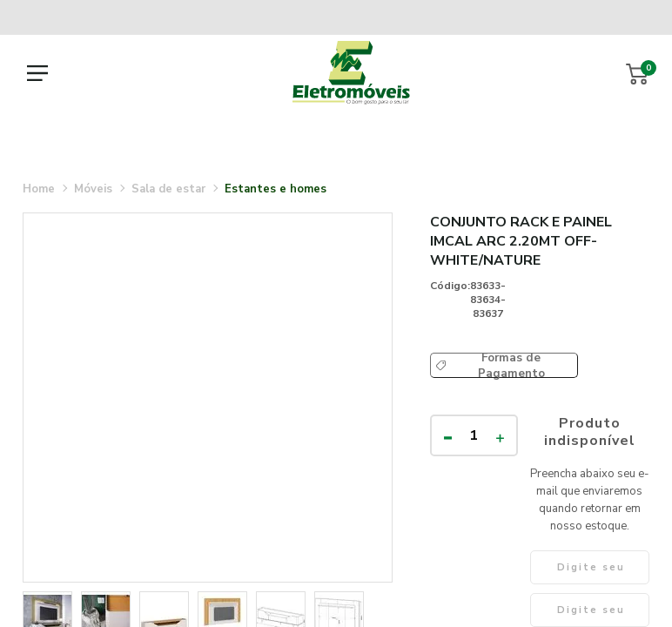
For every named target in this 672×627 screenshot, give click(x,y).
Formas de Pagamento (511, 365)
